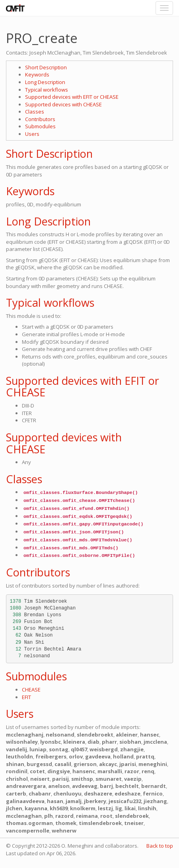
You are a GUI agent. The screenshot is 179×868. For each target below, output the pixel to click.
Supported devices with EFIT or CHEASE (72, 97)
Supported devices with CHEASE (63, 104)
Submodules (40, 126)
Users (32, 134)
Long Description (45, 82)
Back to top (160, 846)
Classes (35, 112)
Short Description (46, 67)
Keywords (37, 74)
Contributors (40, 119)
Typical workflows (47, 90)
